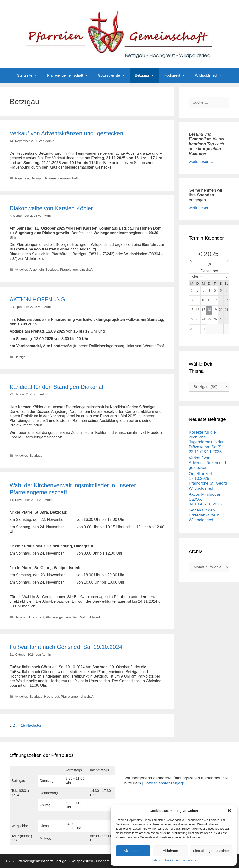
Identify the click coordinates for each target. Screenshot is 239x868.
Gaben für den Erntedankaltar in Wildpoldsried (204, 515)
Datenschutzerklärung (165, 860)
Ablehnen (170, 851)
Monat (197, 277)
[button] (229, 811)
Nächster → (36, 725)
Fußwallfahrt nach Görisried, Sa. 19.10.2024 (66, 647)
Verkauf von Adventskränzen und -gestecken (66, 133)
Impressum (189, 860)
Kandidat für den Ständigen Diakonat (56, 387)
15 (23, 725)
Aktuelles (21, 269)
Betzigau (147, 75)
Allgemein (22, 178)
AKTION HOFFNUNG (37, 299)
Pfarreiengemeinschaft (70, 75)
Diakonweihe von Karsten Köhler (51, 208)
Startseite (30, 75)
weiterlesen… (201, 162)
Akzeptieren (133, 851)
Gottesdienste (114, 75)
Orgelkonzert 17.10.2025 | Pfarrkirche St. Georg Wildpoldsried (208, 481)
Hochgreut (177, 75)
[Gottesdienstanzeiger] (162, 783)
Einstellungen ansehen (211, 851)
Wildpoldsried (211, 75)
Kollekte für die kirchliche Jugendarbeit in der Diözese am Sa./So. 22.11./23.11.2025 (207, 442)
